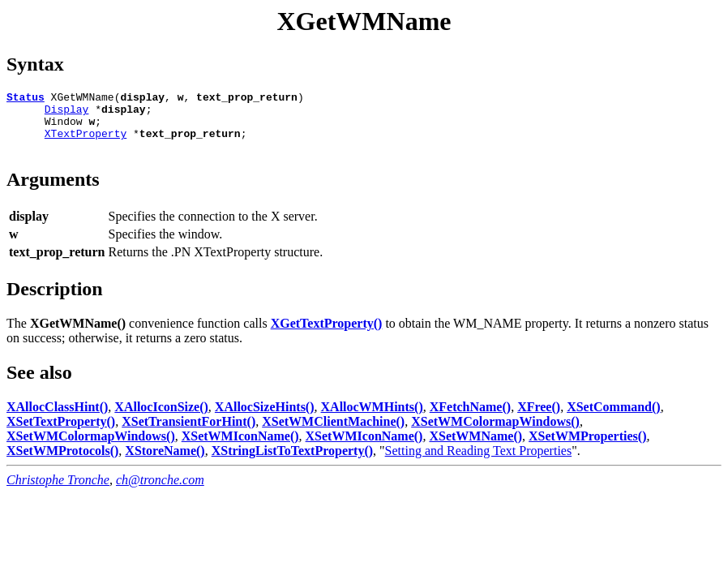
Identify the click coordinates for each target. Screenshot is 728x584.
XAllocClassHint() (57, 419)
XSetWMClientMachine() (333, 434)
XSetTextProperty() (61, 434)
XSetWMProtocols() (62, 463)
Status (26, 99)
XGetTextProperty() (327, 335)
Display (67, 114)
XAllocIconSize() (161, 419)
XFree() (539, 419)
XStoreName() (165, 463)
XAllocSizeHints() (265, 419)
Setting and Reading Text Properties (479, 463)
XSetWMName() (475, 448)
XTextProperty (86, 143)
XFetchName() (470, 419)
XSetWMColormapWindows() (495, 434)
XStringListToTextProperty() (292, 463)
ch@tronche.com (160, 492)
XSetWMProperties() (587, 448)
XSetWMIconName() (240, 448)
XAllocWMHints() (372, 419)
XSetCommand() (614, 419)
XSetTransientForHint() (188, 434)
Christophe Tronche (58, 492)
